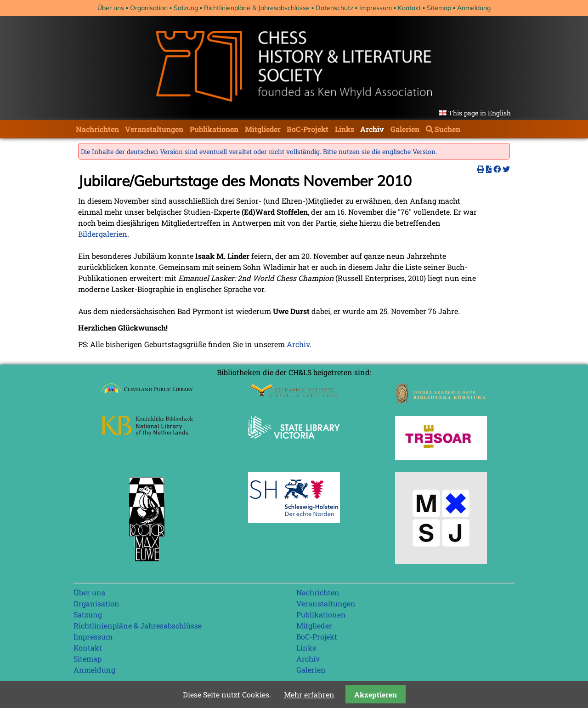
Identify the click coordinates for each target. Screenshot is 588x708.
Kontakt (409, 8)
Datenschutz (334, 8)
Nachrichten (97, 129)
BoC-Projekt (308, 129)
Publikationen (214, 129)
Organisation (149, 8)
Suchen (447, 129)
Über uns (111, 8)
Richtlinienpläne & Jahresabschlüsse (257, 8)
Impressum (376, 8)
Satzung (186, 8)
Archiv (372, 129)
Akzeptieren (376, 694)
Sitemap (439, 8)
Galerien (405, 129)
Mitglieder (263, 129)
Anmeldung (474, 8)
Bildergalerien (103, 234)
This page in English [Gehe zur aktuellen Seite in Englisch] (480, 113)
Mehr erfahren (309, 694)
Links (345, 129)
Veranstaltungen (154, 129)
